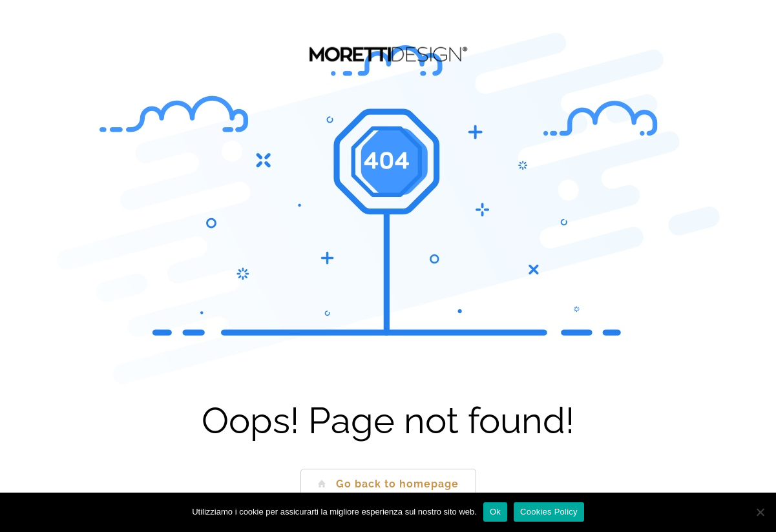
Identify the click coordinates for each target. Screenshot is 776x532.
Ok (495, 512)
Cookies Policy (549, 512)
